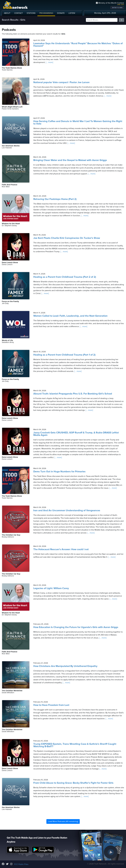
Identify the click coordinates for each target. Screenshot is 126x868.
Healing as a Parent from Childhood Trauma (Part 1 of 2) (64, 355)
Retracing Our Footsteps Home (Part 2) (55, 199)
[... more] (49, 62)
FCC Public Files (21, 864)
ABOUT (7, 13)
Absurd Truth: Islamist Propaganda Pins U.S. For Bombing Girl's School (73, 394)
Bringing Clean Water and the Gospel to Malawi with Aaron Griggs (70, 160)
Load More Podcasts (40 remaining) (63, 821)
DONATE (61, 13)
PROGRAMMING (46, 13)
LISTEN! (72, 13)
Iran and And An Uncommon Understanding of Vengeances (67, 510)
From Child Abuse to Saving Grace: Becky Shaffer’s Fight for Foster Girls (73, 783)
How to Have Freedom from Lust (51, 705)
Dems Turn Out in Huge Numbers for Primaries (59, 472)
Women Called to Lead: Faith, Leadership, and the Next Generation (70, 316)
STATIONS (31, 13)
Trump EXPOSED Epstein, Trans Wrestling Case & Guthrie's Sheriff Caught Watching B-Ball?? (75, 745)
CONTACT (19, 13)
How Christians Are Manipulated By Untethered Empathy (65, 666)
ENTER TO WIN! (117, 8)
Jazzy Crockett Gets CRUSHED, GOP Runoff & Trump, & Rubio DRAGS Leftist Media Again (76, 434)
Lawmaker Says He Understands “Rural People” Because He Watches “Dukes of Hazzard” (78, 45)
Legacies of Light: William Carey (51, 588)
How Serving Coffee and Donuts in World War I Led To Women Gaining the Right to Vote (78, 123)
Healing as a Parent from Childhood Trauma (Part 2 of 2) (65, 277)
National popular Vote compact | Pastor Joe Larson (61, 82)
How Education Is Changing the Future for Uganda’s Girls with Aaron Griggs (76, 627)
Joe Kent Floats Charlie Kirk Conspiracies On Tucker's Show (67, 238)
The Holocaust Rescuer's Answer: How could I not (61, 549)
